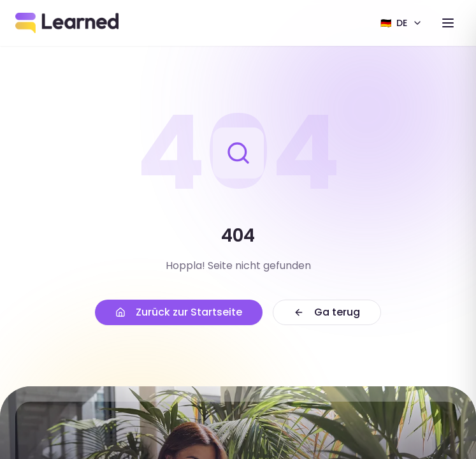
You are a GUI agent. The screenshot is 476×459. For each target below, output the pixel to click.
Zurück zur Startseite (179, 312)
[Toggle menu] (448, 23)
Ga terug (327, 312)
